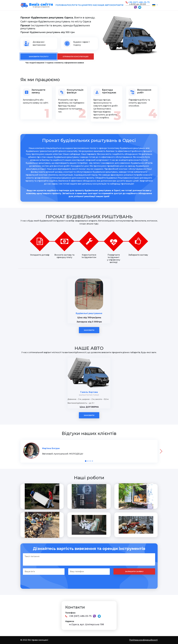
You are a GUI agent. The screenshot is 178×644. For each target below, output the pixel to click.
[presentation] (160, 451)
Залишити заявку (134, 571)
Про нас (92, 5)
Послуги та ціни (77, 5)
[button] (155, 5)
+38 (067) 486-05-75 (139, 2)
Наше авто (104, 5)
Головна (61, 5)
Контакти (117, 5)
